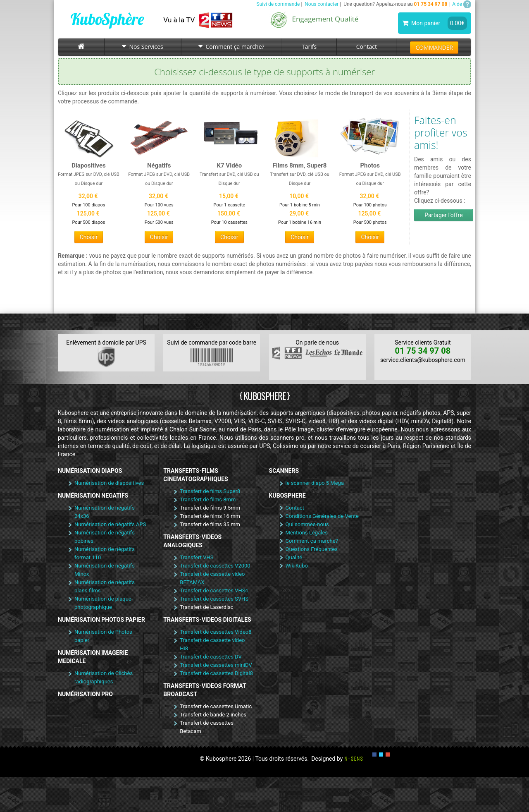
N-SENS (354, 759)
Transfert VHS (197, 557)
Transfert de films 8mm (208, 499)
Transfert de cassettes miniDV (216, 665)
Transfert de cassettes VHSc (214, 590)
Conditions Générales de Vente (322, 516)
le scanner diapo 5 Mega (315, 483)
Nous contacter (322, 4)
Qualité (294, 557)
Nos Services (143, 47)
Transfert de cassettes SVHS (214, 599)
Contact (367, 47)
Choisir (89, 237)
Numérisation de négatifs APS (110, 524)
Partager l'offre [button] (443, 215)
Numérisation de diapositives (109, 483)
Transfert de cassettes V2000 (215, 566)
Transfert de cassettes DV (211, 657)
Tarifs (309, 47)
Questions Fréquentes (312, 549)
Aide (462, 4)
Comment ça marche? (231, 47)
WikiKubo (297, 566)
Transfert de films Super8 (210, 491)
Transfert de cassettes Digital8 (216, 673)
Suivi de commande (278, 4)
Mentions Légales (307, 533)
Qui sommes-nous (307, 524)
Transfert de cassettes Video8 (216, 632)
